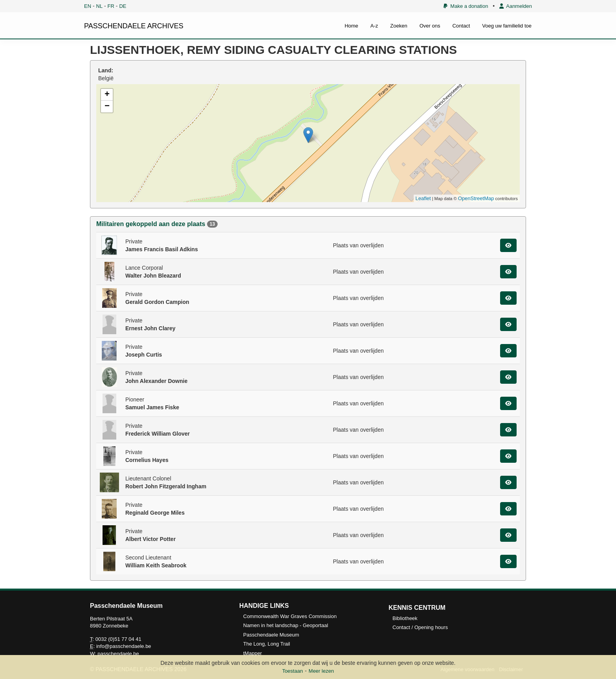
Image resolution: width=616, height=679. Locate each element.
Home (351, 26)
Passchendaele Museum (271, 635)
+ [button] (107, 95)
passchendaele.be (118, 654)
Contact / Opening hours (420, 627)
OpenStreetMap (476, 198)
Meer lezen (321, 671)
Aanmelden (516, 6)
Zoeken (399, 26)
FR (111, 6)
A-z (374, 26)
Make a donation (466, 6)
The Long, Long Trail (267, 644)
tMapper (253, 653)
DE (123, 6)
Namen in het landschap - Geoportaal (286, 625)
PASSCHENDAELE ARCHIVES (134, 26)
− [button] (107, 107)
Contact (461, 26)
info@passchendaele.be (124, 646)
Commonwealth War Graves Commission (290, 616)
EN (88, 6)
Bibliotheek (405, 618)
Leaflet (423, 198)
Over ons (430, 26)
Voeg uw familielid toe (507, 26)
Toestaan (292, 671)
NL (100, 6)
